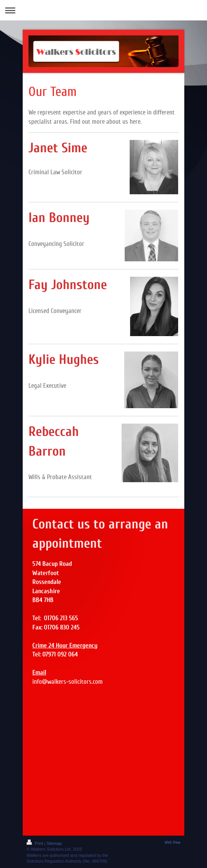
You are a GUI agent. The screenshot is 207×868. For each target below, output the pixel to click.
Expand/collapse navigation (103, 10)
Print (35, 843)
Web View (173, 842)
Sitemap (54, 843)
